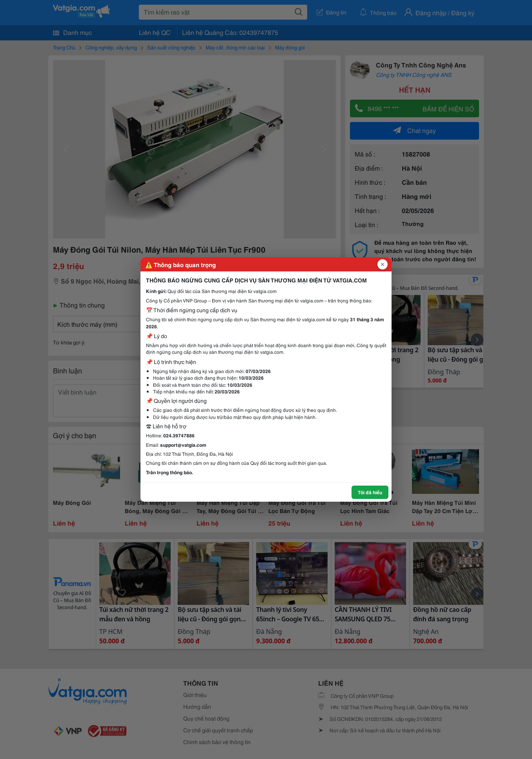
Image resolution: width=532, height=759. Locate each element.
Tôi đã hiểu (370, 492)
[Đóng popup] (383, 264)
